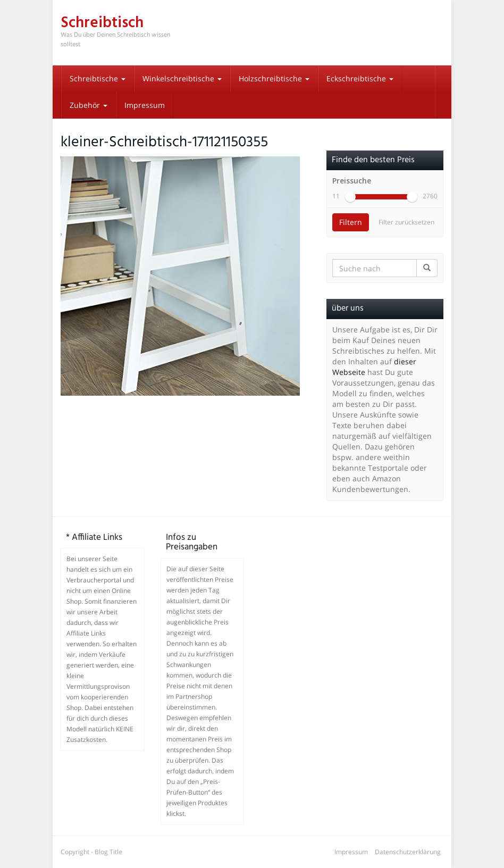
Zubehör (89, 105)
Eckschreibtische (360, 78)
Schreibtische (98, 78)
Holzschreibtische (274, 78)
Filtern (351, 222)
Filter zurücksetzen (406, 222)
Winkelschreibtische (182, 78)
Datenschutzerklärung (408, 852)
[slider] (350, 197)
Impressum (145, 105)
